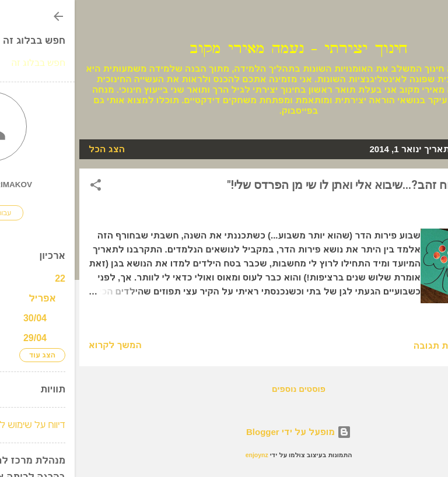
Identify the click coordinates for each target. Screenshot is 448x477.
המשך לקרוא (41, 345)
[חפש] (432, 24)
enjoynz (182, 455)
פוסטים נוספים (224, 389)
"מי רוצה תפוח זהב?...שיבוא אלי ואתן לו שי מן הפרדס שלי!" (293, 185)
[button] (21, 187)
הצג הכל (32, 149)
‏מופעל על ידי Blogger (224, 432)
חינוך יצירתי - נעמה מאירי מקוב (224, 49)
